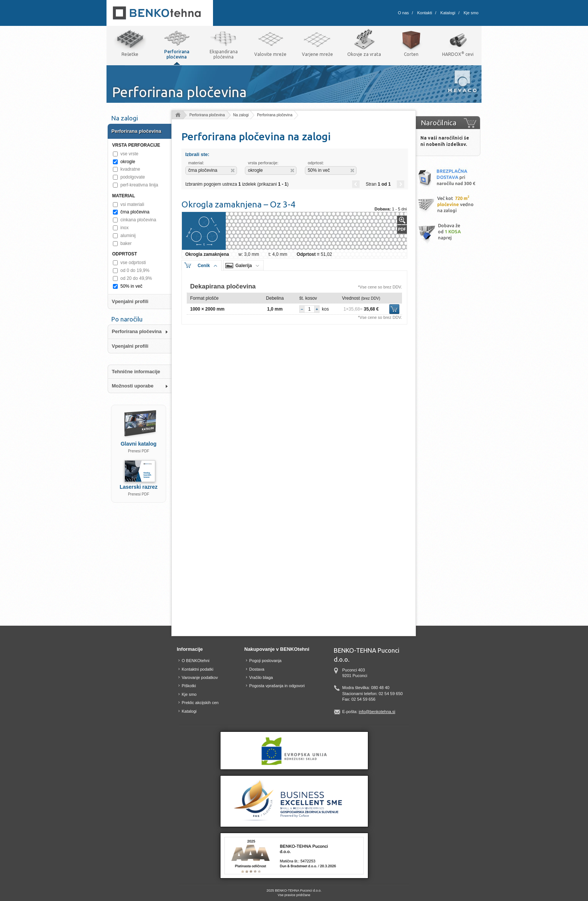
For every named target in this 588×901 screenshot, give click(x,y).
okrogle (128, 162)
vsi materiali (132, 204)
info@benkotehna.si (377, 712)
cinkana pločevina (138, 220)
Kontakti (424, 13)
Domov (178, 115)
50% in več (131, 286)
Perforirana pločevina (207, 115)
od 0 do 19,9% (135, 270)
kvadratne (130, 169)
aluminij (128, 236)
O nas (403, 13)
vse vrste (129, 154)
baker (126, 243)
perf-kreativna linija (139, 185)
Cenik (204, 266)
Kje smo (471, 13)
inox (124, 228)
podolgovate (133, 177)
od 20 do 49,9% (136, 278)
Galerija (244, 266)
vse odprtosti (133, 263)
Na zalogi (241, 115)
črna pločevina (135, 212)
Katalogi (448, 13)
